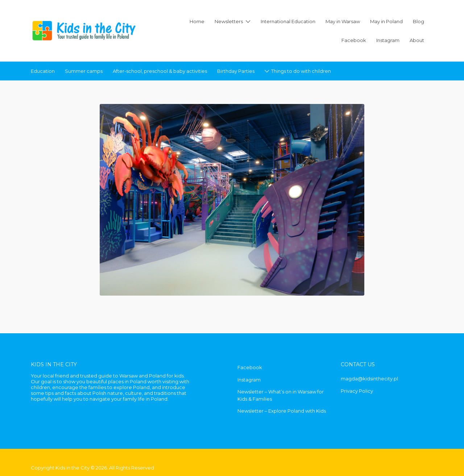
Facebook (354, 40)
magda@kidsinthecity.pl (369, 379)
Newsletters (229, 21)
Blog (419, 21)
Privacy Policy (357, 391)
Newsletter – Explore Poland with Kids (282, 411)
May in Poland (386, 21)
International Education (288, 21)
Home (197, 21)
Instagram (388, 40)
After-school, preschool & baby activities (160, 71)
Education (43, 71)
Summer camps (84, 71)
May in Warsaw (343, 21)
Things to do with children (301, 71)
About (417, 40)
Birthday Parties (236, 71)
